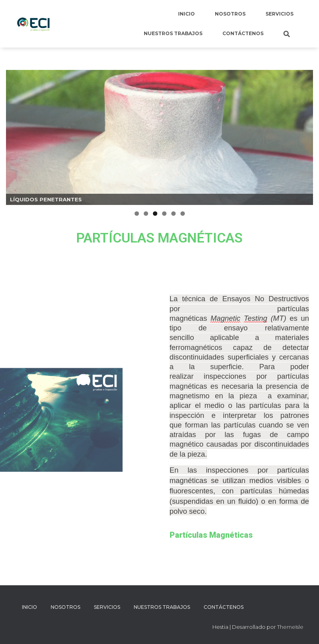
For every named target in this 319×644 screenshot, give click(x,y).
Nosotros (230, 14)
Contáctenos (243, 33)
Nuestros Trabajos (173, 33)
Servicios (279, 14)
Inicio (186, 14)
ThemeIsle (290, 627)
